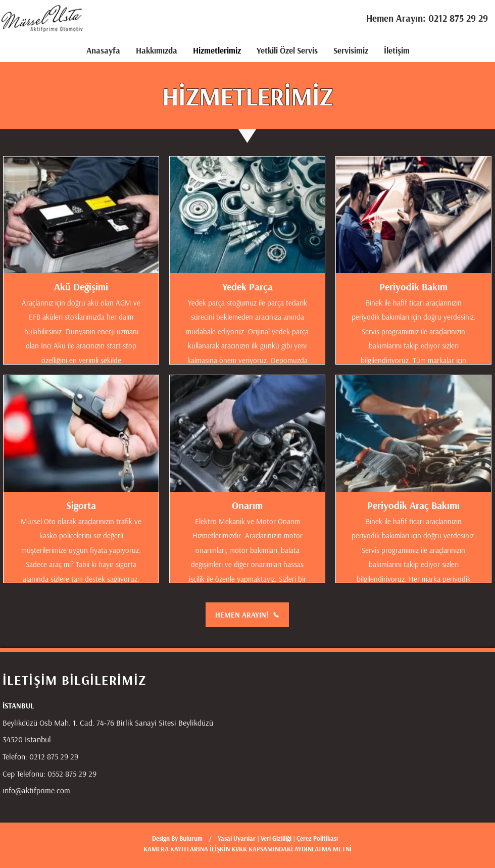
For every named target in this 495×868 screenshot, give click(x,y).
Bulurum (191, 838)
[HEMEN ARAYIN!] (247, 615)
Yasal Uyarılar (237, 838)
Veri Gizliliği (277, 838)
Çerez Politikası (317, 838)
